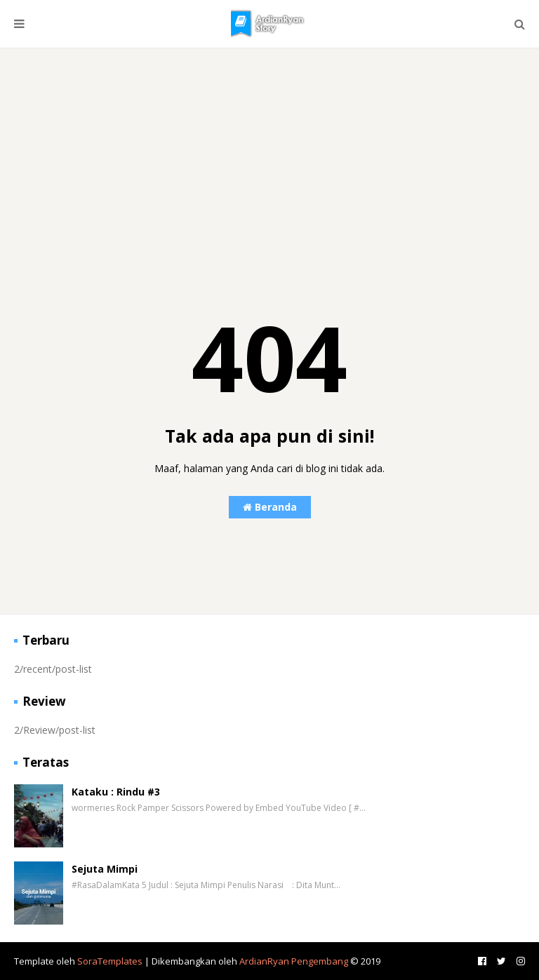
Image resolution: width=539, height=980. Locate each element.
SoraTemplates (110, 961)
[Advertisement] (269, 171)
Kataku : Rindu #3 (116, 792)
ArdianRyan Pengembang (294, 961)
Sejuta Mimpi (105, 869)
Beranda (270, 507)
